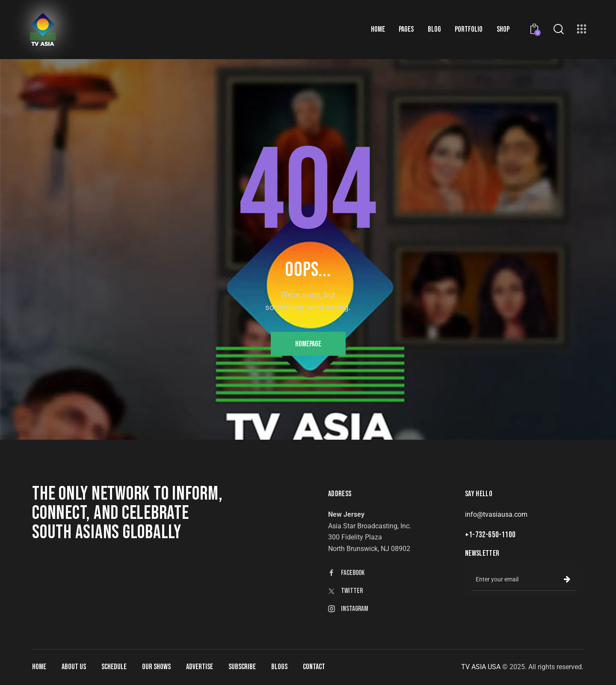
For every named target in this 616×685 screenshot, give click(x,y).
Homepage (308, 344)
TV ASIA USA (481, 667)
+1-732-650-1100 (490, 535)
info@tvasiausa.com (496, 514)
